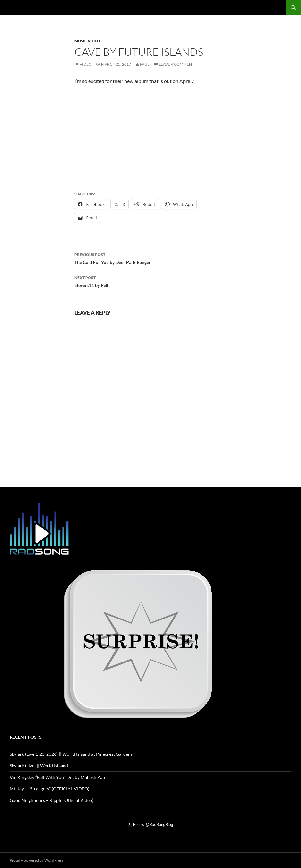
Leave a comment (176, 64)
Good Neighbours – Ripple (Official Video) (52, 800)
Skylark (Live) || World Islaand (39, 766)
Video (86, 64)
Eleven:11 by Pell (150, 281)
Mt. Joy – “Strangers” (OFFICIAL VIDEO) (49, 789)
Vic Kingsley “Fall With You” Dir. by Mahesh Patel (59, 777)
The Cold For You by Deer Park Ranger (150, 258)
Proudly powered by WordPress (36, 860)
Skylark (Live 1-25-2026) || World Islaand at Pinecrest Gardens (71, 754)
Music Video (87, 41)
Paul (145, 64)
